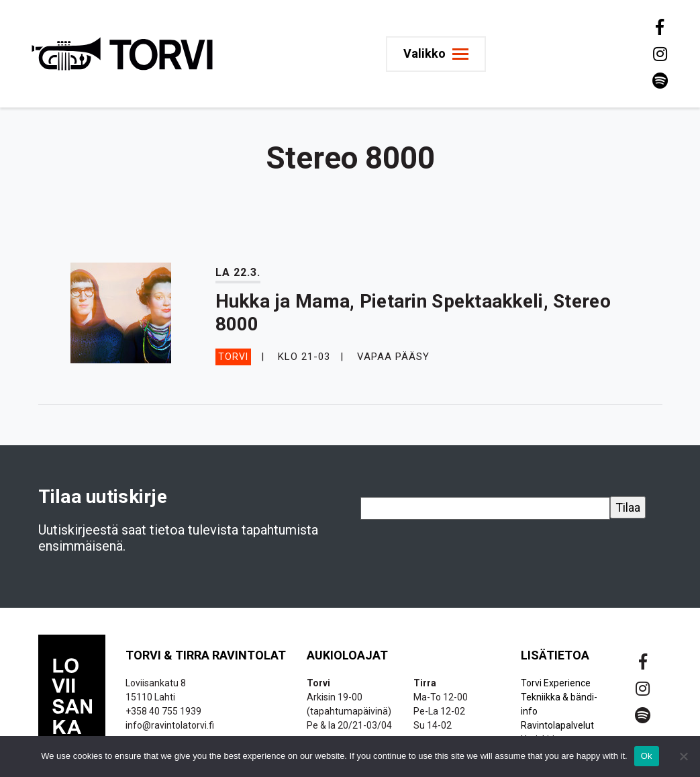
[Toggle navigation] (436, 54)
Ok (647, 756)
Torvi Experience (556, 683)
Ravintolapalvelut (557, 725)
